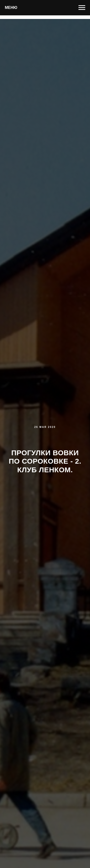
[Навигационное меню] (82, 8)
